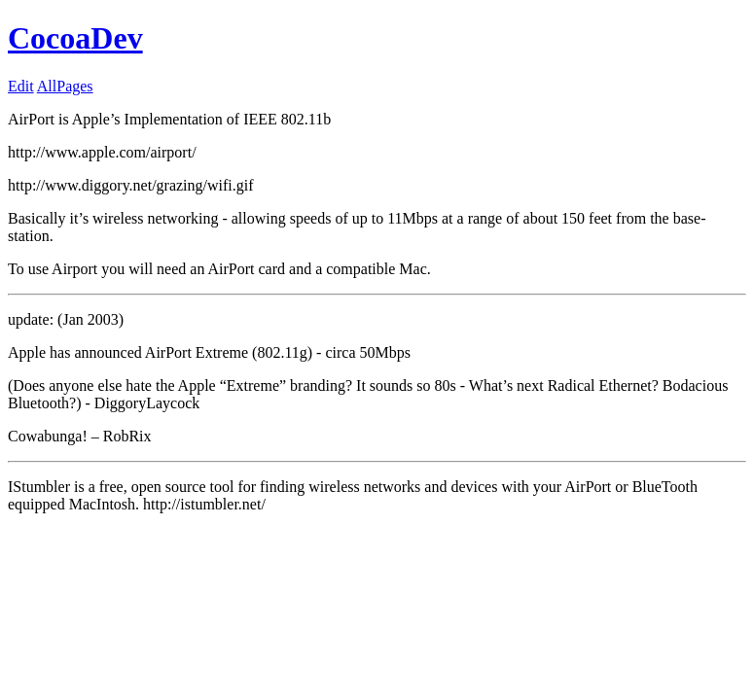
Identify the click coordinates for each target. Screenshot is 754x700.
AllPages (65, 86)
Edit (21, 86)
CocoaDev (75, 38)
